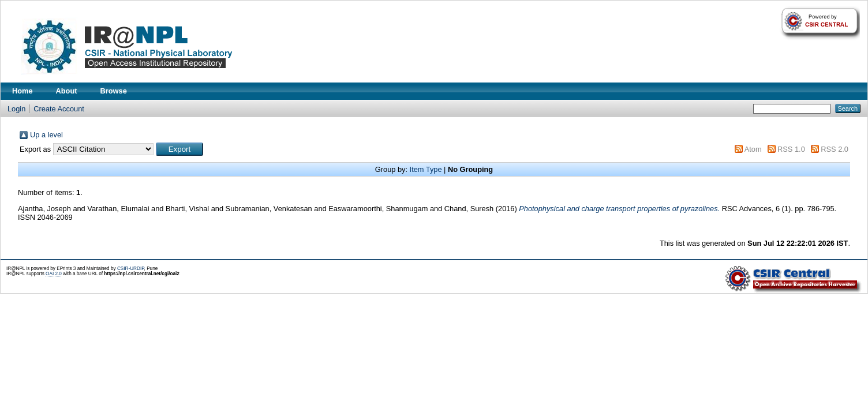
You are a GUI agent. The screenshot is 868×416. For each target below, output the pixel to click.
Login (16, 109)
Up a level (46, 135)
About (67, 91)
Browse (114, 91)
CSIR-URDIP (131, 269)
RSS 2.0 (835, 149)
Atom (753, 149)
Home (23, 91)
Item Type (426, 169)
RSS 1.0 (791, 149)
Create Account (59, 109)
